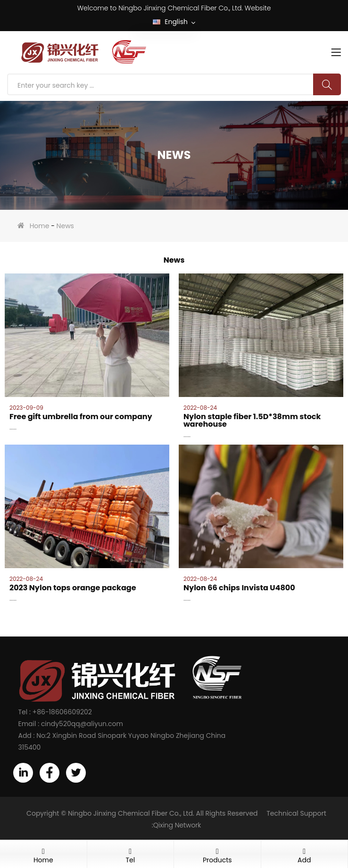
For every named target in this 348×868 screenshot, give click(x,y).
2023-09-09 (26, 408)
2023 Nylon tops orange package (73, 588)
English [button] (174, 22)
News (65, 226)
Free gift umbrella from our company (81, 417)
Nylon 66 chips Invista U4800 (239, 588)
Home (40, 226)
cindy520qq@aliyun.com (82, 724)
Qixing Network (177, 825)
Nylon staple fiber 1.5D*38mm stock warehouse (252, 420)
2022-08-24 (200, 408)
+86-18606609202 (62, 712)
